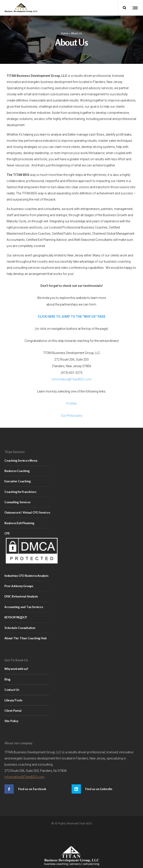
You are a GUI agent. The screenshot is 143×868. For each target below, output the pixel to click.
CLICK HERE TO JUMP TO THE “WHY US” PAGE (72, 315)
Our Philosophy (72, 414)
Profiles (72, 402)
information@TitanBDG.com (71, 377)
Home (65, 32)
